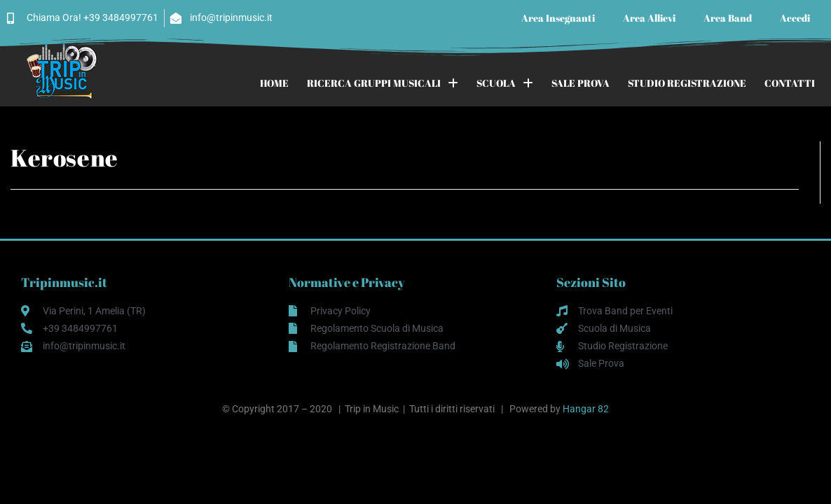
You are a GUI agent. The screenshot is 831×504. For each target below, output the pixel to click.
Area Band (728, 18)
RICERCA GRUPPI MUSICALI (383, 83)
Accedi (795, 18)
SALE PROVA (581, 83)
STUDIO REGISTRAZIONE (687, 83)
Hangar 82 (586, 409)
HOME (274, 83)
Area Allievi (649, 18)
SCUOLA (505, 83)
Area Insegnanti (558, 18)
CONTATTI (790, 83)
